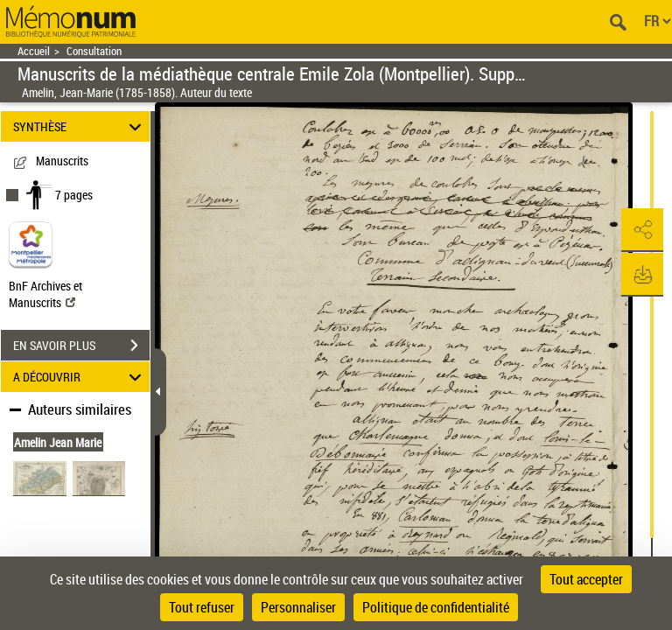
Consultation (94, 51)
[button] (641, 230)
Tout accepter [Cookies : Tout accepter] (586, 579)
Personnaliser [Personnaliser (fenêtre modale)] (298, 607)
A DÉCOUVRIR (80, 377)
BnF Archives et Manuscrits (45, 294)
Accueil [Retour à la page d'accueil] (34, 51)
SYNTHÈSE (80, 126)
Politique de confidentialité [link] (436, 607)
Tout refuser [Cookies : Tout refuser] (202, 607)
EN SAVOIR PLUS (81, 346)
